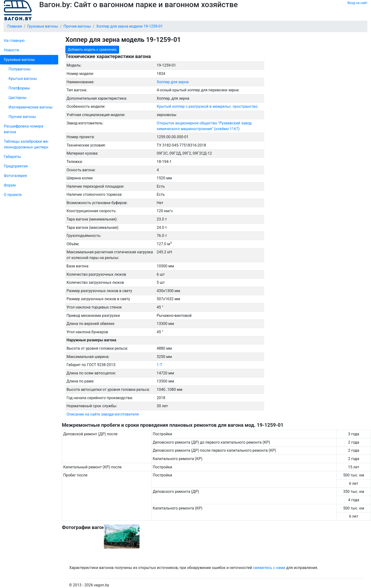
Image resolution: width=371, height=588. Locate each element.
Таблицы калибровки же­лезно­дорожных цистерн (26, 144)
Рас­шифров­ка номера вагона (24, 129)
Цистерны (18, 98)
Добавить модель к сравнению (92, 49)
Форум (10, 185)
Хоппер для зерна (173, 82)
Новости (11, 50)
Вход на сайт (357, 3)
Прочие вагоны (22, 117)
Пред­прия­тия (16, 166)
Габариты (12, 157)
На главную (14, 41)
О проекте (13, 195)
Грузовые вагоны (19, 60)
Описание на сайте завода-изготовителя (103, 414)
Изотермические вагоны (31, 107)
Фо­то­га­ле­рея (15, 176)
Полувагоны (19, 69)
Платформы (19, 88)
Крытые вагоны (23, 79)
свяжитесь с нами (269, 568)
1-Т (159, 365)
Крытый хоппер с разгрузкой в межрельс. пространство (207, 106)
